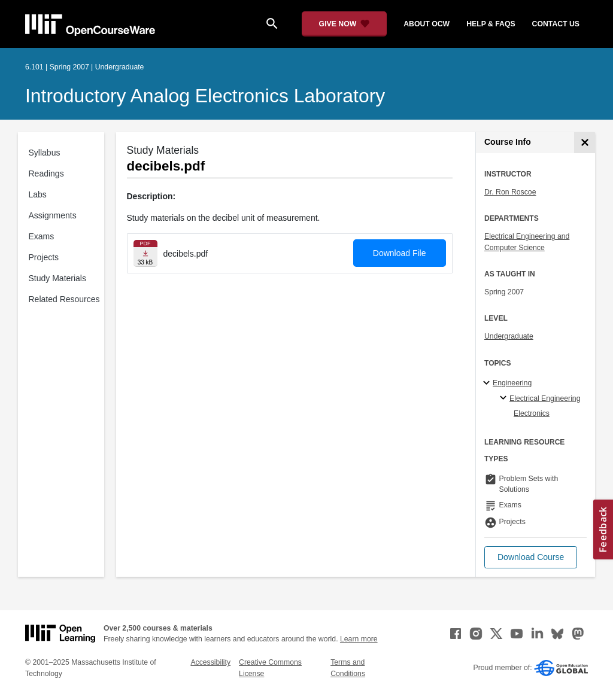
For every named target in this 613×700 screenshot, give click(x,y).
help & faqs (491, 24)
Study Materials (57, 278)
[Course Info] (585, 143)
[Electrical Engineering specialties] (505, 398)
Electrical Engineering (545, 398)
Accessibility (210, 662)
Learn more (359, 639)
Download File (400, 253)
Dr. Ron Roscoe (510, 192)
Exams (42, 236)
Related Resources (64, 299)
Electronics (532, 413)
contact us (556, 24)
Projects (44, 257)
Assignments (53, 215)
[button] (531, 557)
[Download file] (145, 253)
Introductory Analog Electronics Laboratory (205, 96)
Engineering (512, 383)
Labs (38, 194)
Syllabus (45, 153)
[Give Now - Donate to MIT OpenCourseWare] (345, 24)
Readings (46, 174)
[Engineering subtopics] (488, 384)
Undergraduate (509, 336)
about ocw (427, 24)
